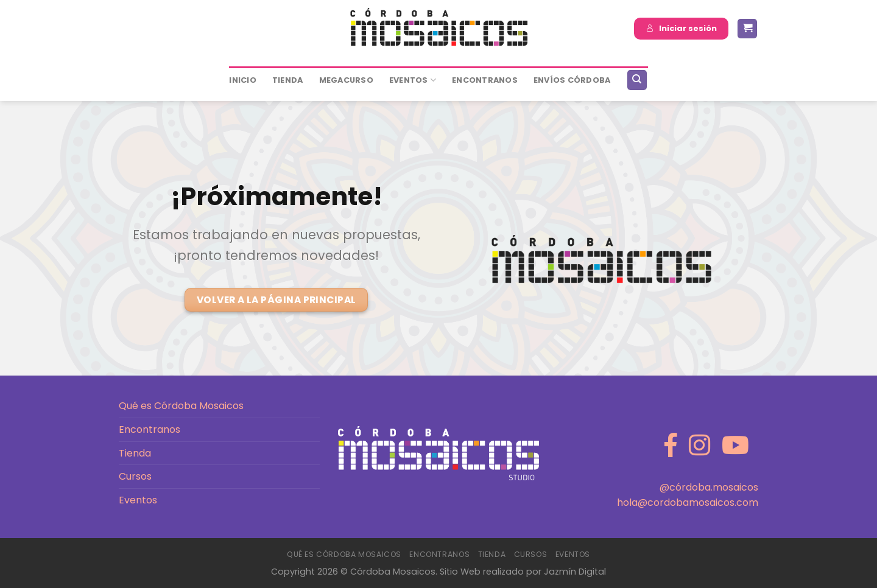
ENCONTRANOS (485, 80)
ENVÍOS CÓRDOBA (572, 80)
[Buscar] (637, 80)
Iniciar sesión (682, 28)
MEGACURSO (346, 80)
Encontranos (150, 429)
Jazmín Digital (575, 572)
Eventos (413, 80)
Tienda (288, 80)
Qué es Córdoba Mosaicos (181, 406)
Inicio (243, 80)
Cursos (135, 476)
